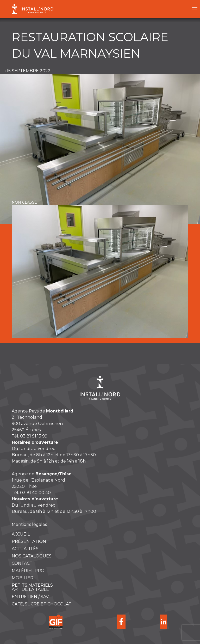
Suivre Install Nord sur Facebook (121, 622)
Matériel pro (28, 571)
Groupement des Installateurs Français (56, 622)
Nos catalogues (32, 556)
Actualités (25, 549)
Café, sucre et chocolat (42, 604)
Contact (22, 563)
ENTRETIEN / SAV (30, 597)
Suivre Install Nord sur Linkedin (164, 622)
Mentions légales (29, 524)
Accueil (21, 534)
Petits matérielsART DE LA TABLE (32, 587)
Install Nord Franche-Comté (33, 9)
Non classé (24, 202)
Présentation (29, 542)
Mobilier (23, 578)
